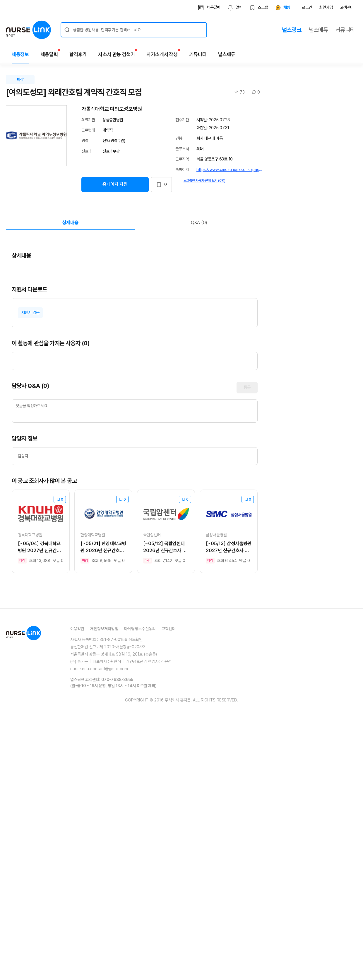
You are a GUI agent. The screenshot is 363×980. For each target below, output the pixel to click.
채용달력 (49, 53)
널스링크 (292, 30)
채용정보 (20, 54)
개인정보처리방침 (104, 903)
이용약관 (77, 903)
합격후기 (78, 54)
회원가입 (326, 7)
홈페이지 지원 (115, 184)
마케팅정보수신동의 (140, 903)
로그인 (307, 7)
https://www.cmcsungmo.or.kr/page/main (230, 170)
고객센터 (347, 7)
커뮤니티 (345, 30)
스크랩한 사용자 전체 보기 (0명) (204, 181)
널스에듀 (318, 30)
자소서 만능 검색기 (117, 53)
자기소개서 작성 (162, 53)
